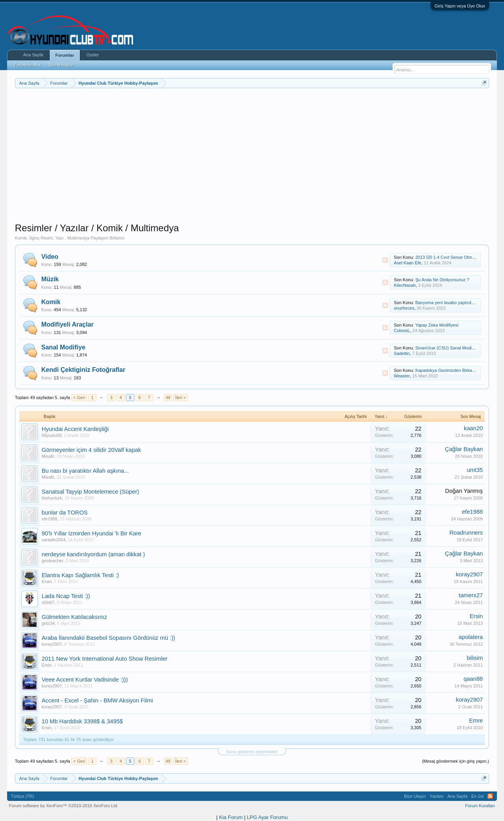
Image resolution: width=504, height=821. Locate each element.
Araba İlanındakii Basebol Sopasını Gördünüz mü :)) (108, 638)
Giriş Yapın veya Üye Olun (460, 6)
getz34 (48, 623)
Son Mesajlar (61, 65)
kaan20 (473, 428)
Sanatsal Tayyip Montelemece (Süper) (90, 492)
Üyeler (93, 55)
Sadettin (402, 353)
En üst (477, 796)
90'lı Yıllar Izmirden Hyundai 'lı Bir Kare (92, 533)
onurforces (404, 308)
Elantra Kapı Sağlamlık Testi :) (80, 575)
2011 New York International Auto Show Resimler (105, 659)
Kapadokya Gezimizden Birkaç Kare (450, 370)
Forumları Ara (27, 65)
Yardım (437, 796)
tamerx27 (471, 595)
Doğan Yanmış (464, 491)
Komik (51, 302)
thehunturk (52, 498)
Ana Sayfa (33, 55)
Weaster (402, 376)
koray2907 (469, 574)
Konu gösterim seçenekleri (252, 752)
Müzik (50, 279)
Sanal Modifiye (63, 347)
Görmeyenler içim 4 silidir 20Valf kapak (91, 450)
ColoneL (402, 331)
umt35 (475, 470)
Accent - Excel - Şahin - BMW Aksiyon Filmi (97, 700)
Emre (476, 721)
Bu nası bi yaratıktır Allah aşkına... (85, 471)
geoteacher (53, 561)
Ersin (47, 581)
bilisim (475, 658)
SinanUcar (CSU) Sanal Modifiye (447, 348)
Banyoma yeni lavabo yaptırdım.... (448, 303)
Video (50, 257)
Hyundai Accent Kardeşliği (75, 429)
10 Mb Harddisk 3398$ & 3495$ (82, 721)
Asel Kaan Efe (408, 263)
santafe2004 (54, 540)
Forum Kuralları (480, 806)
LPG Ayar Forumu (267, 817)
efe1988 (50, 519)
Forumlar (65, 55)
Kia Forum (231, 817)
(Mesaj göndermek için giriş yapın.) (456, 761)
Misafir (48, 456)
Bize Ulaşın (415, 796)
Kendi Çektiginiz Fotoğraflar (83, 370)
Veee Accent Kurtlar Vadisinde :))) (85, 680)
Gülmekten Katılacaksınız (74, 617)
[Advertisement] (252, 167)
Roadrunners (466, 533)
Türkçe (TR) (23, 796)
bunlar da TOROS (65, 513)
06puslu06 (52, 435)
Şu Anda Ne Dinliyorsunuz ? (442, 280)
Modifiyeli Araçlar (68, 324)
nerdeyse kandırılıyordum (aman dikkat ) (93, 554)
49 (168, 397)
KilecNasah (405, 285)
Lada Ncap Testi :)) (66, 596)
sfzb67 (48, 602)
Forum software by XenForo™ (64, 806)
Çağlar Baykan (464, 449)
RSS (385, 260)
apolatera (471, 637)
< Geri (79, 397)
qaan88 (473, 679)
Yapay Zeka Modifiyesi (437, 325)
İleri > (181, 397)
